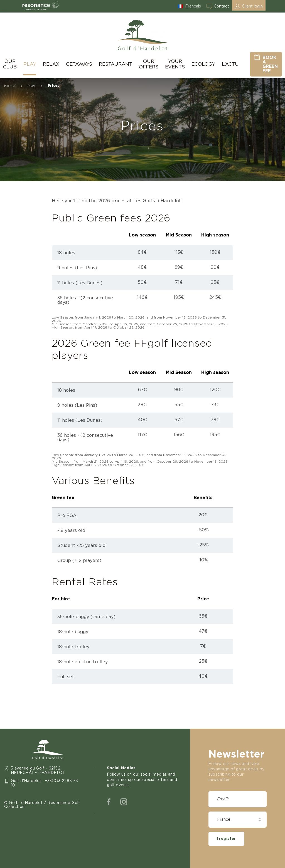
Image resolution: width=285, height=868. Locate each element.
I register (226, 839)
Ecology (203, 64)
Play (30, 64)
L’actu (230, 64)
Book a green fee (270, 64)
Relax (51, 64)
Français (193, 6)
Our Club (10, 64)
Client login (252, 6)
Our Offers (149, 64)
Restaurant (116, 64)
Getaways (79, 64)
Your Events (175, 64)
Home (9, 86)
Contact (221, 6)
